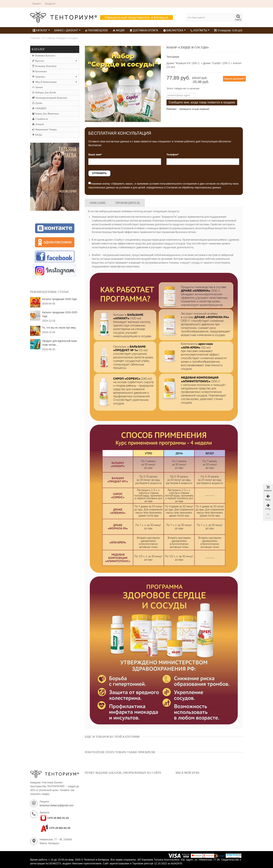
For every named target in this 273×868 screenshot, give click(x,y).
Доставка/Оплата (144, 30)
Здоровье (55, 77)
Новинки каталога (44, 56)
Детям (37, 103)
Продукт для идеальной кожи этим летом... (59, 343)
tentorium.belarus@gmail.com (57, 805)
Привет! (37, 4)
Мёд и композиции (55, 82)
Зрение (37, 87)
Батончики (39, 72)
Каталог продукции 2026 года (59, 299)
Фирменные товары (44, 130)
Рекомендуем (96, 30)
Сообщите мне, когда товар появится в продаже (202, 102)
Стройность (40, 119)
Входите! (50, 4)
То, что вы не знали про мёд (59, 328)
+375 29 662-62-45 (55, 828)
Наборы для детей (44, 93)
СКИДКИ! (39, 108)
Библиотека (174, 30)
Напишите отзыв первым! (194, 109)
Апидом (38, 124)
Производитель (128, 203)
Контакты (200, 30)
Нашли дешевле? (234, 79)
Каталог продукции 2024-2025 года (60, 314)
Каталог (41, 30)
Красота (55, 61)
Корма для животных (46, 114)
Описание (98, 203)
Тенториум (173, 57)
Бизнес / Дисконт (68, 30)
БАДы (37, 135)
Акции (119, 30)
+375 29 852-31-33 (58, 818)
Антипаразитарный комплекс (50, 98)
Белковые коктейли (44, 66)
